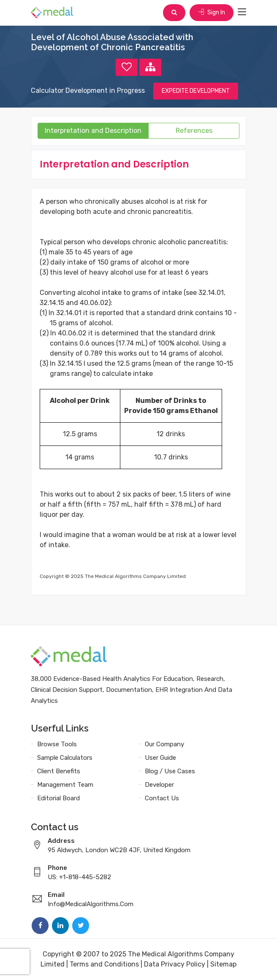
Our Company (164, 744)
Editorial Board (58, 798)
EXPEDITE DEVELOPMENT (196, 91)
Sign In (212, 12)
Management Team (65, 785)
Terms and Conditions (104, 964)
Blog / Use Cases (170, 771)
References (194, 131)
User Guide (160, 758)
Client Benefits (59, 771)
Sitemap (223, 964)
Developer (159, 785)
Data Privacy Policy (175, 964)
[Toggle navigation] (242, 12)
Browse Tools (57, 744)
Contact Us (162, 798)
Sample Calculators (65, 758)
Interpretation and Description (93, 131)
